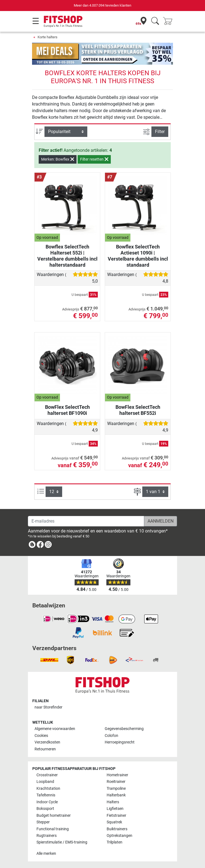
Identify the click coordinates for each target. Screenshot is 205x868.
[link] (32, 546)
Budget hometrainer (54, 816)
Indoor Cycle (47, 802)
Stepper (43, 822)
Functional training (53, 829)
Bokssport (45, 809)
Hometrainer (117, 775)
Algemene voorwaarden (55, 729)
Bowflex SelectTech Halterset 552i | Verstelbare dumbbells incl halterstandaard (67, 256)
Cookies (41, 736)
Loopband (45, 782)
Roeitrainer (116, 782)
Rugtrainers (47, 836)
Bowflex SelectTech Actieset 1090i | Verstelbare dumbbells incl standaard (138, 256)
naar (48, 707)
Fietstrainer (116, 816)
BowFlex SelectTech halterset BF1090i (67, 410)
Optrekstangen (119, 836)
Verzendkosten (47, 742)
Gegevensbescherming (124, 729)
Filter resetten (94, 159)
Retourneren (45, 749)
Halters (113, 802)
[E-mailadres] (86, 521)
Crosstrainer (47, 775)
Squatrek (114, 822)
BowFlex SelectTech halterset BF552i (138, 410)
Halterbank (116, 795)
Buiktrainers (117, 829)
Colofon (111, 736)
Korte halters (48, 37)
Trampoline (116, 789)
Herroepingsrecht (120, 742)
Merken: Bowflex (58, 159)
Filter (160, 132)
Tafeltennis (46, 795)
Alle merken (46, 854)
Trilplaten (115, 842)
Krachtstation (48, 789)
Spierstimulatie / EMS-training (62, 842)
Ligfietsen (115, 809)
